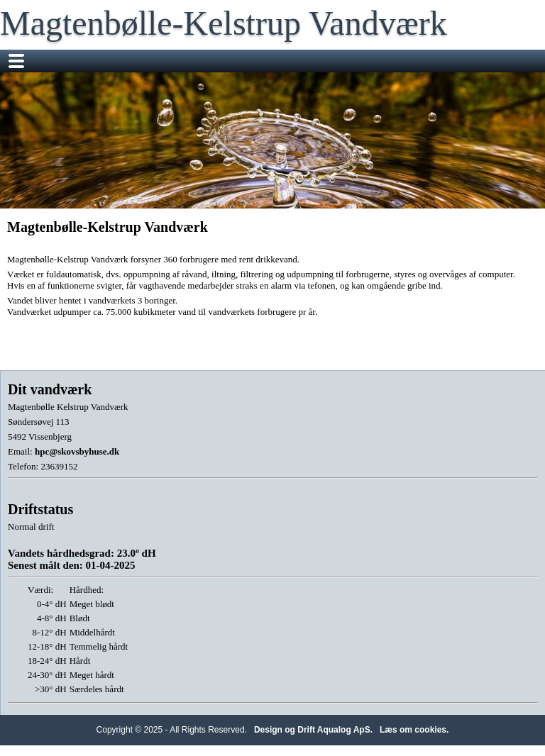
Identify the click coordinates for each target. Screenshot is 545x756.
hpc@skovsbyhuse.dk (77, 451)
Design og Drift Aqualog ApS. (313, 730)
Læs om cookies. (414, 730)
